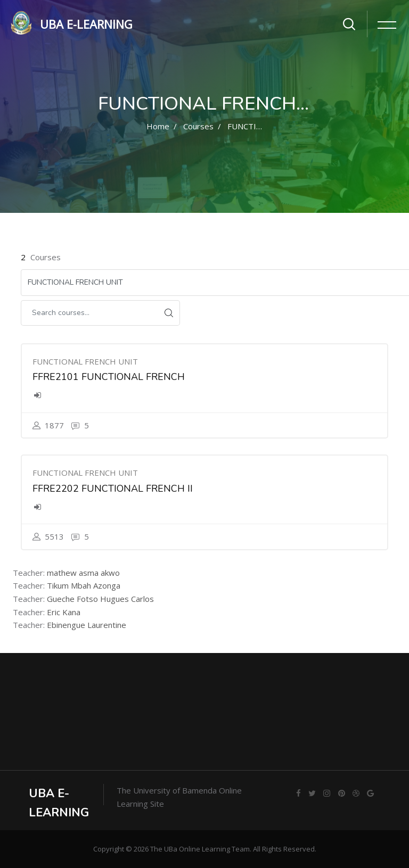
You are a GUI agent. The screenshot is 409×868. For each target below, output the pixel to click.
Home (158, 126)
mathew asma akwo (83, 573)
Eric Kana (64, 612)
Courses (198, 126)
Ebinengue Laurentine (87, 625)
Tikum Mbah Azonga (84, 585)
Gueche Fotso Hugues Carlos (100, 599)
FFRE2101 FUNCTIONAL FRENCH (109, 377)
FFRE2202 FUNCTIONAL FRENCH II (113, 489)
